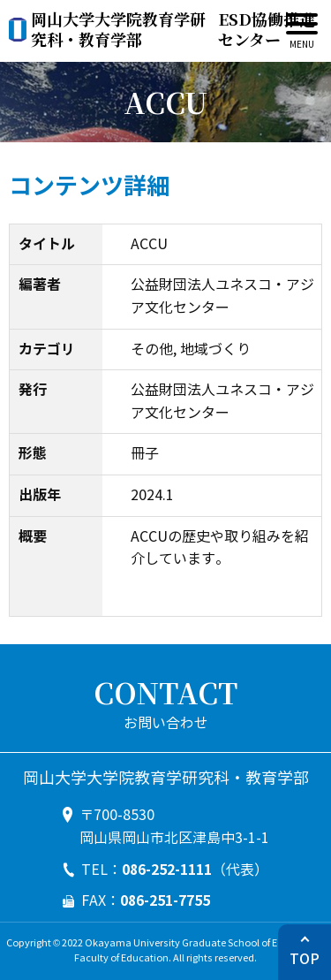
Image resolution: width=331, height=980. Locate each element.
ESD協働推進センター (173, 30)
